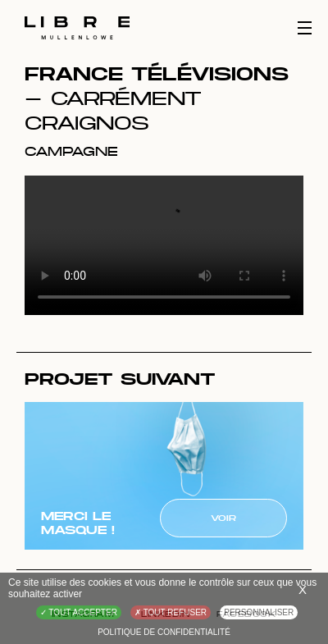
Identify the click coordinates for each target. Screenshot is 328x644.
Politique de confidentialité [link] (164, 632)
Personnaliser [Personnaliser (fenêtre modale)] (259, 612)
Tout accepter (79, 612)
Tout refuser (171, 612)
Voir (223, 518)
